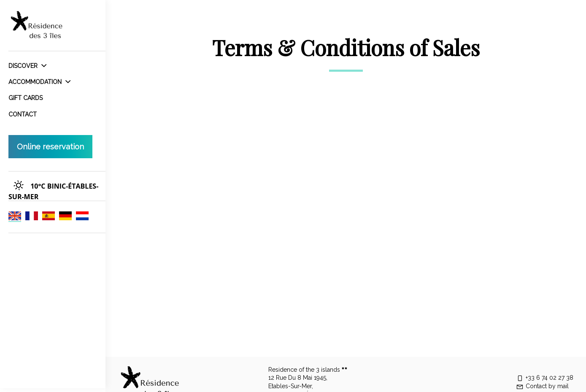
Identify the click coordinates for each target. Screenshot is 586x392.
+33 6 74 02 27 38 (545, 378)
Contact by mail (542, 386)
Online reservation (50, 147)
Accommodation (39, 82)
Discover (27, 66)
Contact (23, 114)
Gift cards (26, 98)
